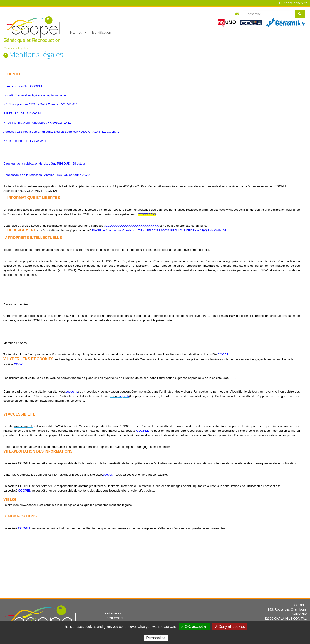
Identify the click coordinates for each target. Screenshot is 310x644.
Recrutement (114, 618)
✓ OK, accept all (194, 627)
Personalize (156, 638)
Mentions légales (16, 48)
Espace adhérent (293, 3)
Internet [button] (78, 33)
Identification (102, 32)
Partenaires (113, 613)
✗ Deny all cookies (230, 627)
